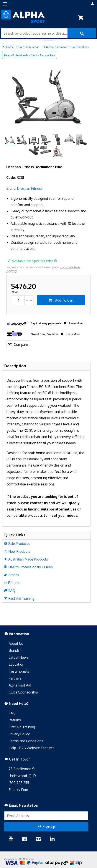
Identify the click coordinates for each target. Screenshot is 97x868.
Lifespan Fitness (30, 188)
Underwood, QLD (22, 776)
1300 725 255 (19, 783)
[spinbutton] (18, 300)
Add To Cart (64, 300)
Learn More (76, 323)
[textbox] (34, 33)
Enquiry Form (19, 790)
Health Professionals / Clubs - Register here (30, 55)
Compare (21, 344)
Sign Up (49, 827)
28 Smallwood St (22, 769)
